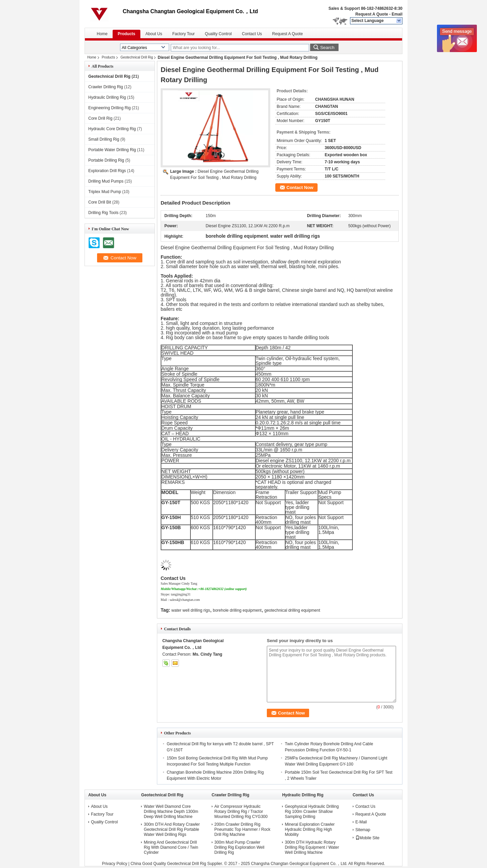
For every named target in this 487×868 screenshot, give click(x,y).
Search (327, 48)
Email (397, 14)
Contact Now (300, 187)
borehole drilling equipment (237, 610)
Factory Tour (183, 34)
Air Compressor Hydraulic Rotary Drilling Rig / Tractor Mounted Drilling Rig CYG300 (241, 812)
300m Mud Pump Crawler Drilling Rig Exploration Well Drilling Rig (239, 847)
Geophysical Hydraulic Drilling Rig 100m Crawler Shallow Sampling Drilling (312, 812)
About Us (154, 34)
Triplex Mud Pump (105, 192)
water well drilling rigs (191, 610)
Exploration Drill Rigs (107, 171)
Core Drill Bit (100, 202)
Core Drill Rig (100, 118)
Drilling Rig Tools (103, 213)
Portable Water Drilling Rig (112, 150)
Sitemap (363, 830)
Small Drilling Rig (104, 139)
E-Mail (361, 822)
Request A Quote (372, 14)
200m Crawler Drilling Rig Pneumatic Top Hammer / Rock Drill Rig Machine (242, 829)
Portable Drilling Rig (106, 160)
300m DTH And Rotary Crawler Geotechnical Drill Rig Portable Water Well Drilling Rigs (172, 829)
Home (102, 34)
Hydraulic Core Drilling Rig (112, 129)
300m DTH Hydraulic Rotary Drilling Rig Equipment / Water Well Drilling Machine (312, 847)
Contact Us (252, 34)
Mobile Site (367, 838)
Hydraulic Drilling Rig (107, 97)
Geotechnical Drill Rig (137, 57)
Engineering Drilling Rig (109, 108)
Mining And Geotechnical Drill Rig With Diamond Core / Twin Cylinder (171, 847)
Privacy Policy (114, 864)
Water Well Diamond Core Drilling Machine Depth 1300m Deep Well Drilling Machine (171, 812)
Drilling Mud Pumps (106, 181)
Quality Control (218, 34)
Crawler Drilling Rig (106, 87)
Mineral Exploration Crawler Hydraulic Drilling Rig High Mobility (310, 829)
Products (126, 34)
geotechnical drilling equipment (292, 610)
